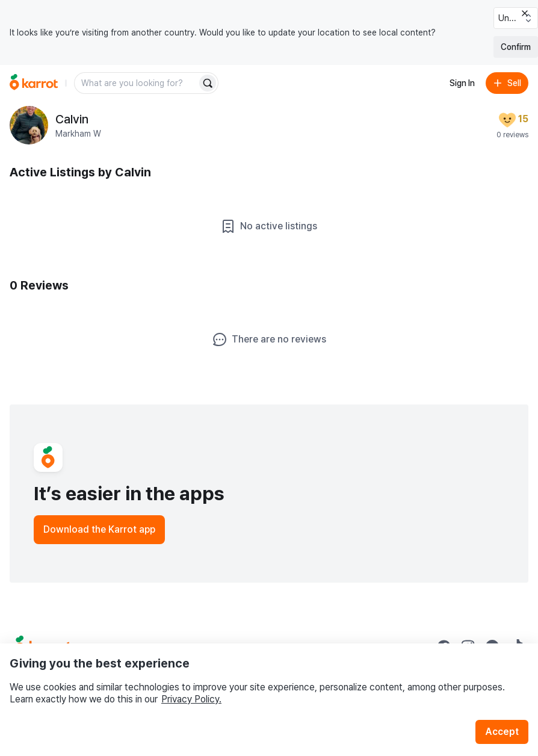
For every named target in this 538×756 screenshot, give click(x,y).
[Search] (208, 83)
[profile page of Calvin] (29, 125)
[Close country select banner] (525, 13)
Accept (502, 732)
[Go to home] (34, 83)
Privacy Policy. (191, 699)
